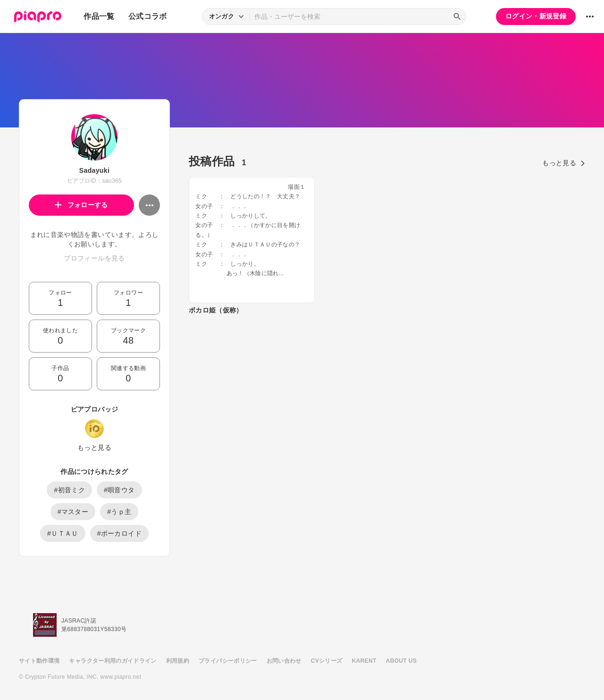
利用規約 (178, 661)
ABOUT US (401, 661)
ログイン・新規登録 (536, 16)
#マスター (73, 512)
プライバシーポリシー (228, 661)
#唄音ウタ (119, 490)
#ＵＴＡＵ (63, 533)
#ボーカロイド (119, 533)
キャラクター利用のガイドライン (113, 661)
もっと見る (94, 447)
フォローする (81, 205)
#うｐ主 (119, 512)
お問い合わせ (284, 661)
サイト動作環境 (39, 661)
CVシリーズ (327, 661)
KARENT (364, 661)
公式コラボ (148, 16)
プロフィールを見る (94, 258)
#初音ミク (69, 490)
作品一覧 (99, 16)
